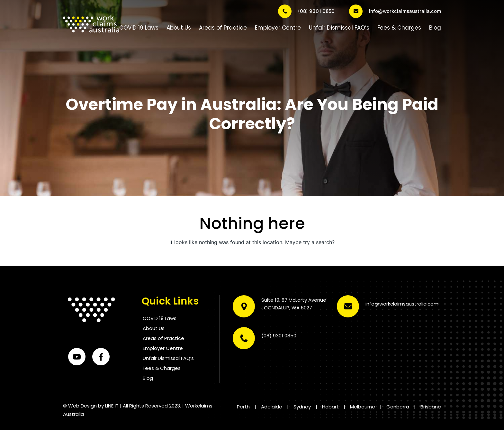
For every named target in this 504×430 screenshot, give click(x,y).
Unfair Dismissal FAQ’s (339, 28)
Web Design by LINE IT (93, 406)
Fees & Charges (399, 28)
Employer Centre (278, 28)
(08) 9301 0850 (306, 11)
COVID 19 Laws (139, 28)
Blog (435, 28)
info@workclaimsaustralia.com (395, 11)
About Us (179, 28)
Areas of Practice (223, 28)
